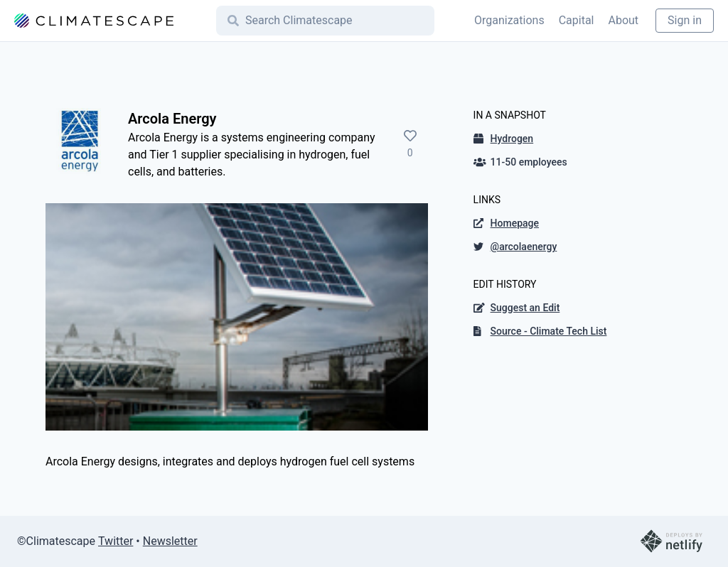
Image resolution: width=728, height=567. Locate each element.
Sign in (685, 20)
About (623, 20)
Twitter (116, 541)
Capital (577, 20)
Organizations (509, 20)
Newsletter (170, 541)
